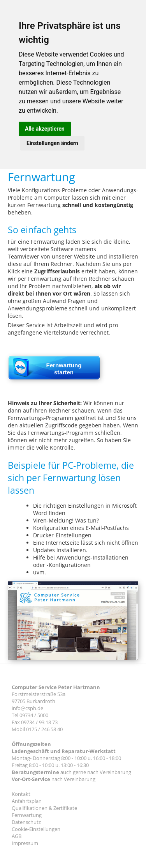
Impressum (25, 843)
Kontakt (21, 794)
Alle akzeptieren (45, 129)
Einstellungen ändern (52, 143)
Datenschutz (26, 822)
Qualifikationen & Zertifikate (44, 808)
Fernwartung (27, 815)
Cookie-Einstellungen (36, 829)
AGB (17, 836)
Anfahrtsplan (27, 801)
